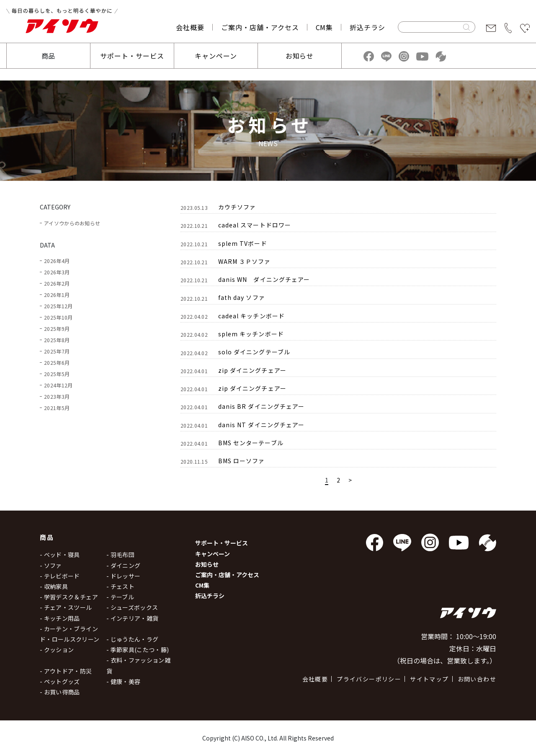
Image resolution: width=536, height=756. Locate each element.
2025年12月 (58, 306)
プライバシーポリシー (369, 679)
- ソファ (51, 565)
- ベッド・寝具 (60, 555)
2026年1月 (57, 295)
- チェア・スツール (66, 607)
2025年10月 (58, 317)
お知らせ (300, 56)
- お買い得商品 (60, 692)
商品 (49, 56)
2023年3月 (57, 396)
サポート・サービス (132, 56)
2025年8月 (57, 340)
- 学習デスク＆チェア (69, 597)
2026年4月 (57, 261)
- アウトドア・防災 (66, 671)
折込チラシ (367, 27)
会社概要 (190, 27)
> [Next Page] (350, 480)
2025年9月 (57, 329)
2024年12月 (58, 385)
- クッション (57, 650)
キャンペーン (216, 56)
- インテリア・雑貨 (133, 618)
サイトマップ (429, 679)
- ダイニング (123, 565)
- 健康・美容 (123, 681)
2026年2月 (57, 283)
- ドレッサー (123, 576)
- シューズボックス (132, 607)
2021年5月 (57, 408)
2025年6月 (57, 363)
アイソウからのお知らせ (72, 223)
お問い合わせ (477, 679)
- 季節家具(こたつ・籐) (138, 650)
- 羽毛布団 (120, 555)
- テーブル (120, 597)
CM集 (325, 27)
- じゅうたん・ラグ (133, 639)
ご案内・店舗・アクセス (260, 27)
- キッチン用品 (60, 618)
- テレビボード (60, 576)
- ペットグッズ (60, 681)
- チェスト (120, 586)
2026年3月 (57, 272)
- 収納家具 (54, 586)
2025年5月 (57, 374)
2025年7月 (57, 351)
